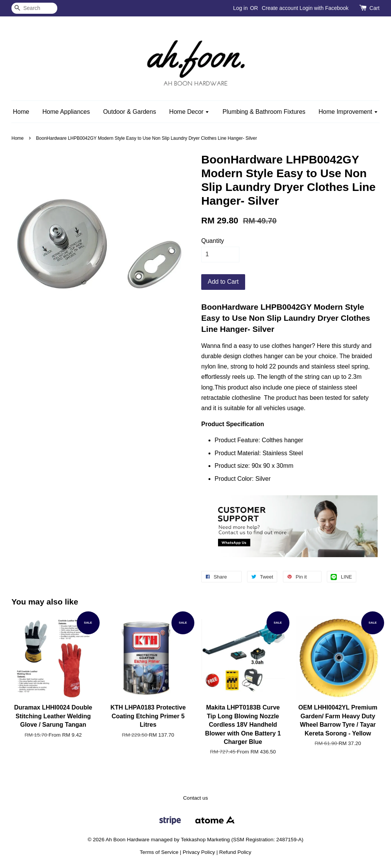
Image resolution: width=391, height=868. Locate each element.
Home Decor (189, 112)
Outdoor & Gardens (130, 112)
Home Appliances (66, 112)
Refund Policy (235, 852)
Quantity (213, 241)
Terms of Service (159, 852)
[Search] (34, 8)
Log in (241, 8)
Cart (375, 8)
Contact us (196, 798)
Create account (280, 8)
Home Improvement (348, 112)
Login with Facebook (324, 8)
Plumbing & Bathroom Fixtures (264, 112)
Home (21, 112)
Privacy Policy (199, 852)
